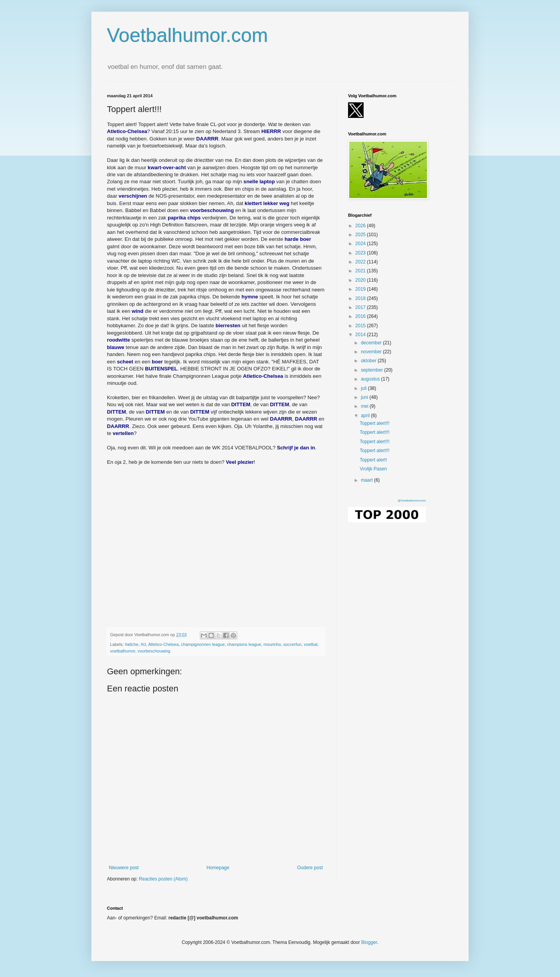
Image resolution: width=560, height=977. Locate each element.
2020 (361, 280)
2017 (361, 307)
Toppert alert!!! (375, 423)
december (372, 343)
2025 (361, 235)
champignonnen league (203, 644)
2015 (361, 326)
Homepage (218, 868)
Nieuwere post (124, 868)
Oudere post (310, 868)
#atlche (132, 644)
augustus (371, 379)
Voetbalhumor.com (187, 35)
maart (367, 480)
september (373, 370)
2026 (361, 226)
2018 (361, 298)
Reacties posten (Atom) (163, 879)
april (366, 416)
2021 (361, 271)
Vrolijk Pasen (373, 469)
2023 (361, 253)
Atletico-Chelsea (164, 644)
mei (365, 406)
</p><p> (216, 538)
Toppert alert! (373, 460)
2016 (361, 316)
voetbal (311, 644)
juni (365, 397)
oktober (369, 361)
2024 (361, 244)
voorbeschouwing (154, 651)
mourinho (272, 644)
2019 (361, 289)
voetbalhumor (123, 651)
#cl (143, 644)
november (372, 352)
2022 (361, 262)
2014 (361, 335)
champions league (244, 644)
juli (364, 388)
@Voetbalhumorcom (412, 501)
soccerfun (292, 644)
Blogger (369, 942)
